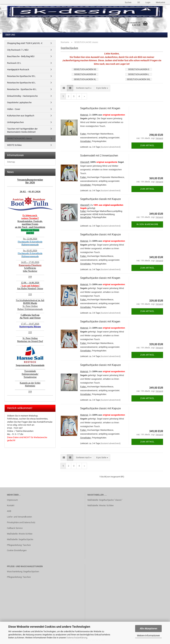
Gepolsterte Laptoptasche (19, 102)
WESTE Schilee (14, 145)
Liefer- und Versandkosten (19, 517)
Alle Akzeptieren (149, 629)
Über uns (10, 35)
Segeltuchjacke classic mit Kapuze (100, 234)
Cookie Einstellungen (17, 550)
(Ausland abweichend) (110, 147)
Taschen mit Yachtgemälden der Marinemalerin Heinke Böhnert (22, 130)
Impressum (12, 500)
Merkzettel (160, 2)
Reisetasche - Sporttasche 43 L (22, 89)
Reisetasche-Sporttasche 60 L (21, 83)
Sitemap (11, 162)
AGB (9, 511)
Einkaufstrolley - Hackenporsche (22, 96)
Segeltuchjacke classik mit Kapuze (100, 199)
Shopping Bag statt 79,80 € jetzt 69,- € (25, 43)
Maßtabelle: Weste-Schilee (20, 534)
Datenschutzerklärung (77, 638)
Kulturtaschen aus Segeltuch (21, 116)
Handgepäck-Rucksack (18, 69)
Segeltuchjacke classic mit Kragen (100, 108)
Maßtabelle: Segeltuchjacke (20, 539)
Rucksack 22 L (14, 63)
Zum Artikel (147, 145)
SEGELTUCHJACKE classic (20, 138)
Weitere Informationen (148, 636)
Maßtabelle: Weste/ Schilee (101, 505)
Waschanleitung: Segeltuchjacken (23, 572)
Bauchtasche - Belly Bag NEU (21, 56)
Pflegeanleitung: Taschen (19, 545)
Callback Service (15, 528)
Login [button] (148, 2)
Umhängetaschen (15, 122)
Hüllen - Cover (14, 109)
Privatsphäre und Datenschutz (21, 522)
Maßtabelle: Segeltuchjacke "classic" (105, 500)
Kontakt (11, 505)
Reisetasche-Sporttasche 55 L (21, 76)
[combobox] (84, 88)
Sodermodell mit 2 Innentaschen (99, 156)
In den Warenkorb (147, 224)
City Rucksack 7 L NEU (18, 50)
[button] (138, 2)
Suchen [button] (128, 2)
